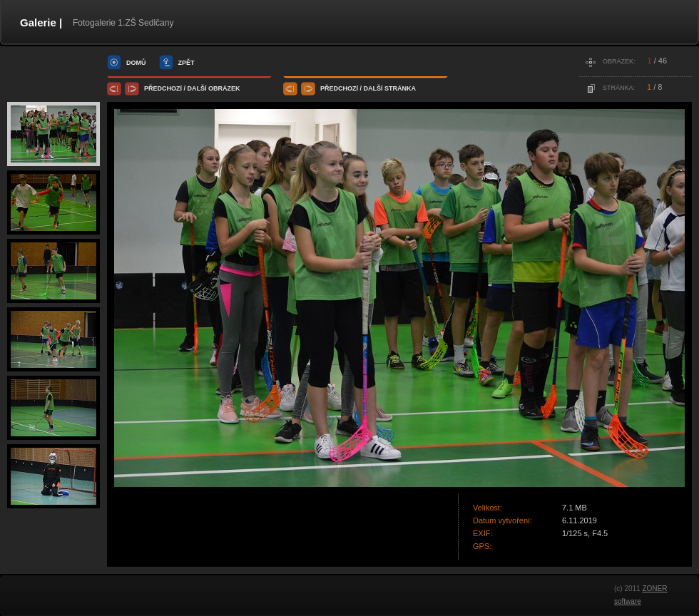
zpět (187, 63)
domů (136, 63)
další (197, 88)
